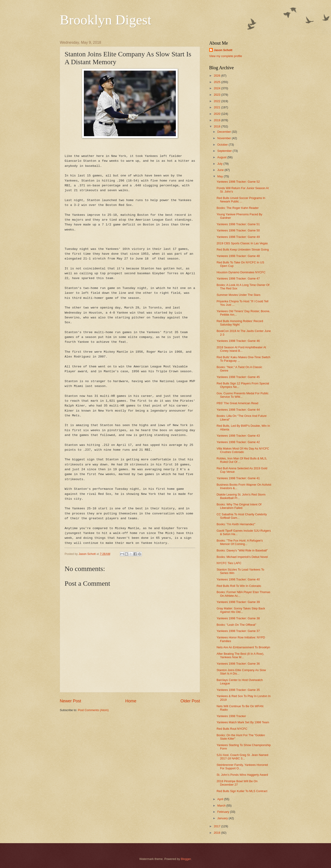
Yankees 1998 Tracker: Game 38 (238, 618)
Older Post (190, 701)
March (222, 806)
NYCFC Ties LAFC (229, 563)
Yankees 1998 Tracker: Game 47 (238, 278)
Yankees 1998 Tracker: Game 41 (238, 478)
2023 (217, 95)
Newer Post (70, 701)
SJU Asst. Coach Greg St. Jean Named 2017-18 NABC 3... (242, 757)
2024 (217, 88)
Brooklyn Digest (106, 20)
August (222, 157)
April (221, 799)
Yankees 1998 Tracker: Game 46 (238, 341)
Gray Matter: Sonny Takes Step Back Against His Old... (241, 610)
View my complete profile (226, 56)
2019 (217, 120)
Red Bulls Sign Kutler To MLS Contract (242, 791)
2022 (217, 101)
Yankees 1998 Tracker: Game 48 (238, 256)
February (224, 812)
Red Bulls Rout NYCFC (232, 729)
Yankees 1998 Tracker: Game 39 (238, 602)
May (220, 176)
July (220, 164)
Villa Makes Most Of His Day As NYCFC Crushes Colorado (243, 450)
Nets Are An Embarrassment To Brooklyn (243, 647)
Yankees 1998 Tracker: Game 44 (238, 410)
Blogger (186, 859)
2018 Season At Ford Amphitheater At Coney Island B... (241, 349)
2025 (217, 82)
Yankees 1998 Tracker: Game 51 (238, 224)
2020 (217, 114)
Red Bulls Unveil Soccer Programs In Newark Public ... (241, 200)
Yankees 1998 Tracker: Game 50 (238, 230)
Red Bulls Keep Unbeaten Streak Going (243, 249)
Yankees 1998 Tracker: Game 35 (238, 690)
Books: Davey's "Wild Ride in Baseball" (242, 550)
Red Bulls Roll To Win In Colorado (239, 586)
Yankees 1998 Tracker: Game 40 (238, 579)
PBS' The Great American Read (237, 403)
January (223, 818)
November (224, 138)
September (225, 151)
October (223, 145)
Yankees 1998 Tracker (231, 716)
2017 (217, 826)
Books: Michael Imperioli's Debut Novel (242, 557)
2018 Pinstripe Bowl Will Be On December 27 (237, 783)
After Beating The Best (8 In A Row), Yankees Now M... (240, 655)
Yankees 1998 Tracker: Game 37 (238, 631)
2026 (217, 76)
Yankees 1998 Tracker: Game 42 (238, 442)
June (221, 170)
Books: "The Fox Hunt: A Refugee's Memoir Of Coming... (240, 542)
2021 (217, 107)
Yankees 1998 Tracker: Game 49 (238, 237)
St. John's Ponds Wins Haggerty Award (242, 775)
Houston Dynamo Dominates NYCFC (241, 272)
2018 (217, 126)
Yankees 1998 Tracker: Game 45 (238, 377)
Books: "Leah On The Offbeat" (236, 625)
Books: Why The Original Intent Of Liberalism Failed (239, 506)
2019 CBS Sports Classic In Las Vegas (242, 243)
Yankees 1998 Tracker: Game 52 (238, 182)
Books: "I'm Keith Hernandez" (236, 524)
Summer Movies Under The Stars (238, 295)
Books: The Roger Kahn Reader (238, 208)
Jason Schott (223, 50)
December (224, 132)
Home (131, 701)
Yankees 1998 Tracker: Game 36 (238, 664)
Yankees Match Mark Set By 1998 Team (243, 722)
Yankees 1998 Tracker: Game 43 (238, 436)
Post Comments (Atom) (93, 710)
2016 (217, 833)
